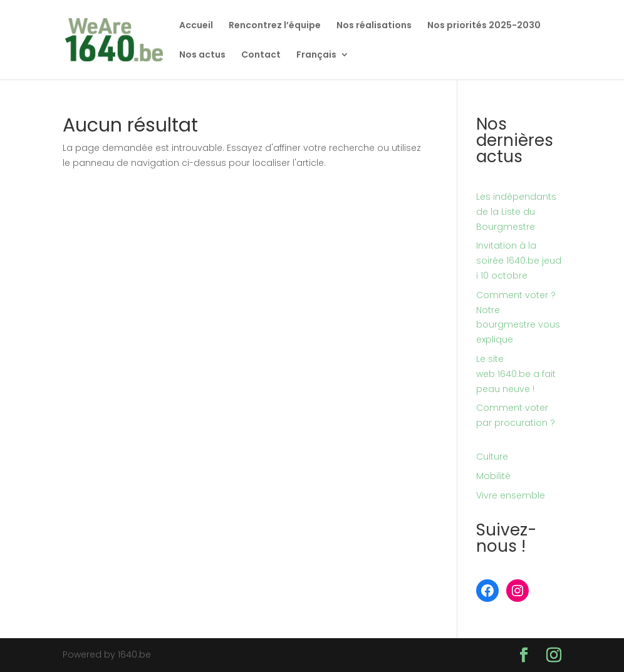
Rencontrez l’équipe (275, 26)
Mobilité (493, 476)
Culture (492, 457)
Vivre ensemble (511, 495)
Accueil (196, 26)
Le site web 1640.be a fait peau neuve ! (516, 374)
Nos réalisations (374, 26)
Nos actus (202, 55)
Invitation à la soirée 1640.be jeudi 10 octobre (519, 261)
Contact (261, 55)
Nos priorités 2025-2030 (484, 26)
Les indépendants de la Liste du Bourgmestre (516, 212)
